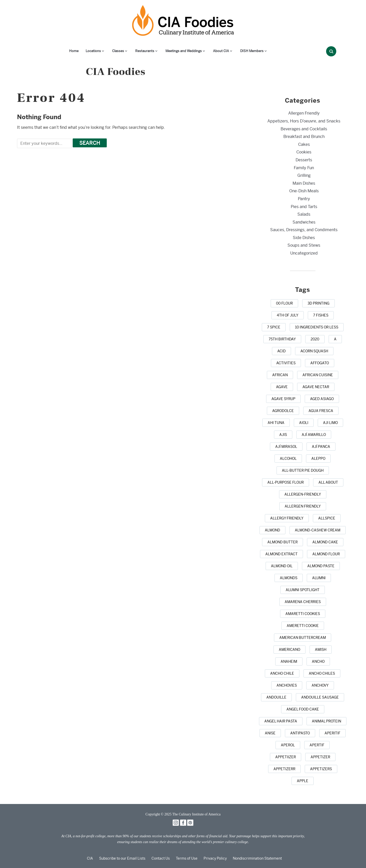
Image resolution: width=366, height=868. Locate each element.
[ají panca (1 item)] (321, 447)
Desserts (304, 160)
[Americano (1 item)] (289, 650)
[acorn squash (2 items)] (314, 351)
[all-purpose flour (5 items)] (286, 482)
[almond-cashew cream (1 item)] (318, 530)
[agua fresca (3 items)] (321, 411)
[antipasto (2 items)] (300, 733)
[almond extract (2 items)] (281, 554)
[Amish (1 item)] (321, 650)
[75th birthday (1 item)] (282, 339)
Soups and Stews (304, 245)
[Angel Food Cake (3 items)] (303, 709)
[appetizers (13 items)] (321, 769)
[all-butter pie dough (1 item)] (303, 470)
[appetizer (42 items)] (320, 757)
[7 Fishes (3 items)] (321, 315)
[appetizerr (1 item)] (284, 769)
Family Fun (304, 168)
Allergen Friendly (304, 113)
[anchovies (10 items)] (287, 685)
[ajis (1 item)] (283, 435)
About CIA (221, 51)
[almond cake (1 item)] (325, 542)
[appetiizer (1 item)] (286, 757)
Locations (93, 51)
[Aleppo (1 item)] (318, 459)
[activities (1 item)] (286, 363)
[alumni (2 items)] (319, 578)
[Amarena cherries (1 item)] (303, 602)
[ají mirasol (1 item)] (286, 447)
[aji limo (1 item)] (330, 423)
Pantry (304, 199)
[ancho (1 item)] (318, 661)
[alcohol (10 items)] (288, 459)
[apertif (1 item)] (317, 745)
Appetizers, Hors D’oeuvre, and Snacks (304, 121)
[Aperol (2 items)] (288, 745)
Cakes (304, 144)
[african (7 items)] (280, 375)
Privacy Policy (215, 858)
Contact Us (161, 858)
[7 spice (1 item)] (274, 327)
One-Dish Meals (304, 191)
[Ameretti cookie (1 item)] (303, 626)
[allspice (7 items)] (327, 518)
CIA (90, 858)
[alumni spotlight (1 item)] (303, 590)
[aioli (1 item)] (304, 423)
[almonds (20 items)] (289, 578)
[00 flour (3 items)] (284, 303)
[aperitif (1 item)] (332, 733)
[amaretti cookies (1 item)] (303, 614)
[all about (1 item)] (328, 482)
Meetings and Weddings (184, 51)
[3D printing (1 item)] (318, 303)
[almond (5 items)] (272, 530)
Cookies (304, 152)
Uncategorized (304, 253)
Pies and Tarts (304, 207)
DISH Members (252, 51)
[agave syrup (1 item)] (283, 399)
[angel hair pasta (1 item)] (281, 721)
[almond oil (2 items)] (282, 566)
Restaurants (145, 51)
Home (74, 51)
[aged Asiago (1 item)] (322, 399)
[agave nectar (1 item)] (316, 387)
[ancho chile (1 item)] (282, 673)
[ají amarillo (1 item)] (314, 435)
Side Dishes (304, 238)
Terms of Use (187, 858)
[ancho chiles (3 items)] (322, 673)
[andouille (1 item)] (276, 697)
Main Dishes (304, 183)
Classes (118, 51)
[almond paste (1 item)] (321, 566)
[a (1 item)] (335, 339)
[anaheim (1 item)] (289, 661)
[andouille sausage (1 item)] (320, 697)
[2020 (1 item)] (315, 339)
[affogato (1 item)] (320, 363)
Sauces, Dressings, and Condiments (304, 230)
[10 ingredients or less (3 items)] (317, 327)
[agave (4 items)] (282, 387)
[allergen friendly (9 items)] (303, 506)
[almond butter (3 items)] (283, 542)
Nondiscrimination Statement (257, 858)
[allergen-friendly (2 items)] (303, 494)
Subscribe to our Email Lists (122, 858)
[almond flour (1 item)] (326, 554)
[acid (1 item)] (281, 351)
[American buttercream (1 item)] (303, 638)
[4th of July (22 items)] (288, 315)
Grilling (304, 175)
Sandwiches (304, 222)
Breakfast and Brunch (304, 137)
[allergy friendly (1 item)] (287, 518)
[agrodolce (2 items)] (283, 411)
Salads (304, 214)
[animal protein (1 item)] (326, 721)
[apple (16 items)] (303, 781)
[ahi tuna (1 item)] (276, 423)
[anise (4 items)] (270, 733)
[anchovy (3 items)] (320, 685)
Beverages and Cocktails (304, 129)
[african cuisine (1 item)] (318, 375)
